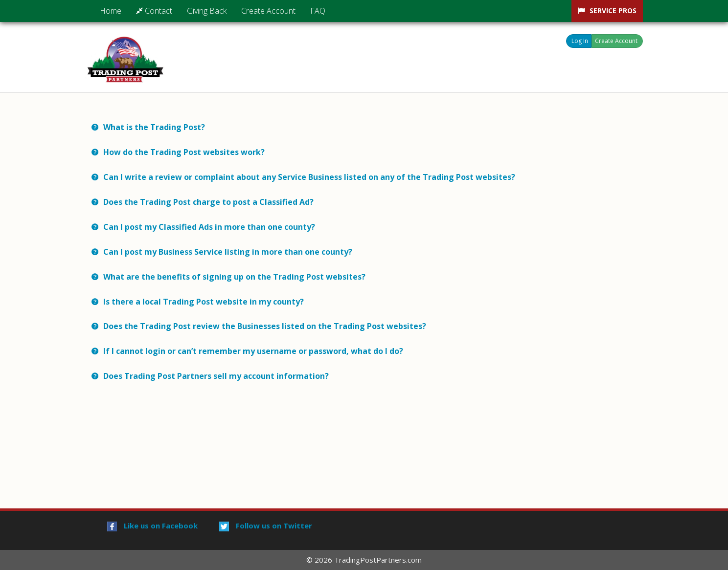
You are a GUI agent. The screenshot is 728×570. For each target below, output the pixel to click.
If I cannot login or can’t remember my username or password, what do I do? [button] (253, 351)
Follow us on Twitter (266, 526)
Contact (154, 11)
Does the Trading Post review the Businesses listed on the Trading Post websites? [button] (265, 326)
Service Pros (613, 11)
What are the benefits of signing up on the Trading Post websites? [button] (234, 277)
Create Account (268, 11)
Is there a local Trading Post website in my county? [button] (204, 302)
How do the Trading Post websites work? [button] (184, 152)
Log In (580, 41)
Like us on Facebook (152, 526)
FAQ (318, 11)
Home (111, 11)
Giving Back (207, 11)
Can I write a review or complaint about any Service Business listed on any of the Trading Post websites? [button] (309, 177)
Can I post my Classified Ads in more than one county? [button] (209, 227)
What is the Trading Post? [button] (154, 127)
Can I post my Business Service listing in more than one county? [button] (228, 252)
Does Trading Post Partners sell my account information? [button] (217, 376)
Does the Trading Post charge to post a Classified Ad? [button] (208, 202)
